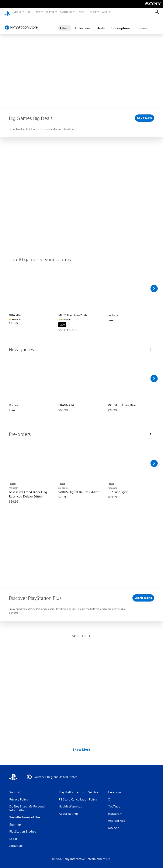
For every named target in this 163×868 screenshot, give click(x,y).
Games (17, 12)
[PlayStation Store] (22, 23)
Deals (101, 24)
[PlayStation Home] (7, 12)
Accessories (66, 12)
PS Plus (50, 12)
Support (106, 12)
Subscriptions (121, 24)
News (82, 12)
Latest (64, 24)
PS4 (38, 12)
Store (93, 12)
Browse (142, 24)
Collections (83, 24)
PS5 (29, 12)
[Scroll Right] (154, 285)
